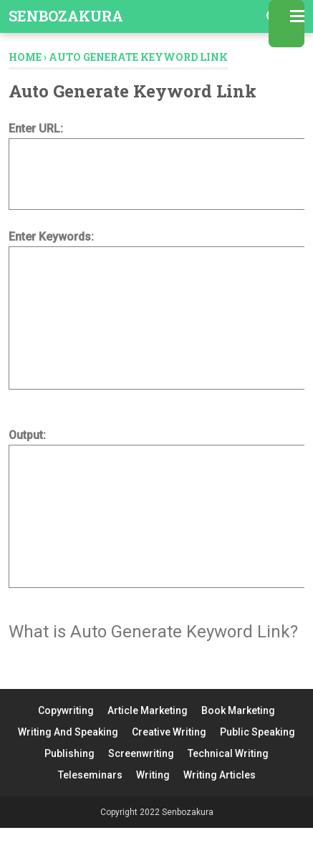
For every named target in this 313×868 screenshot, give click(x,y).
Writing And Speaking (68, 732)
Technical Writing (228, 753)
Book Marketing (238, 710)
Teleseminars (90, 775)
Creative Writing (169, 732)
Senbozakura (66, 16)
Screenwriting (141, 753)
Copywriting (66, 710)
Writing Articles (220, 775)
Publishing (69, 753)
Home (25, 57)
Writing (153, 775)
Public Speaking (257, 732)
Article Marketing (148, 710)
